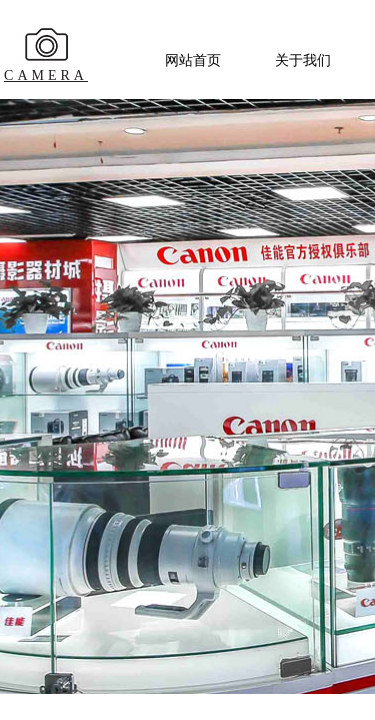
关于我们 (303, 60)
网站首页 (193, 60)
